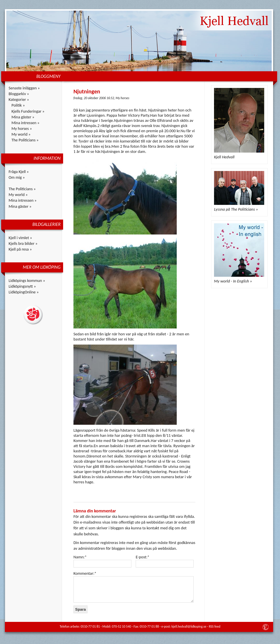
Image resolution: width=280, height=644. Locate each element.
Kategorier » (19, 99)
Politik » (18, 105)
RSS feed (215, 626)
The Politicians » (25, 140)
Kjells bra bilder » (23, 243)
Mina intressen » (25, 123)
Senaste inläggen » (24, 88)
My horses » (22, 128)
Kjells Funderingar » (28, 111)
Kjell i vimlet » (20, 238)
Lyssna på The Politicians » (236, 209)
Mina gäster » (23, 117)
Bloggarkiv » (19, 94)
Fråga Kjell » (19, 172)
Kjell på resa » (20, 249)
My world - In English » (233, 281)
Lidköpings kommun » (27, 280)
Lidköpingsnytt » (22, 286)
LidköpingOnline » (24, 292)
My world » (21, 134)
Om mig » (17, 177)
